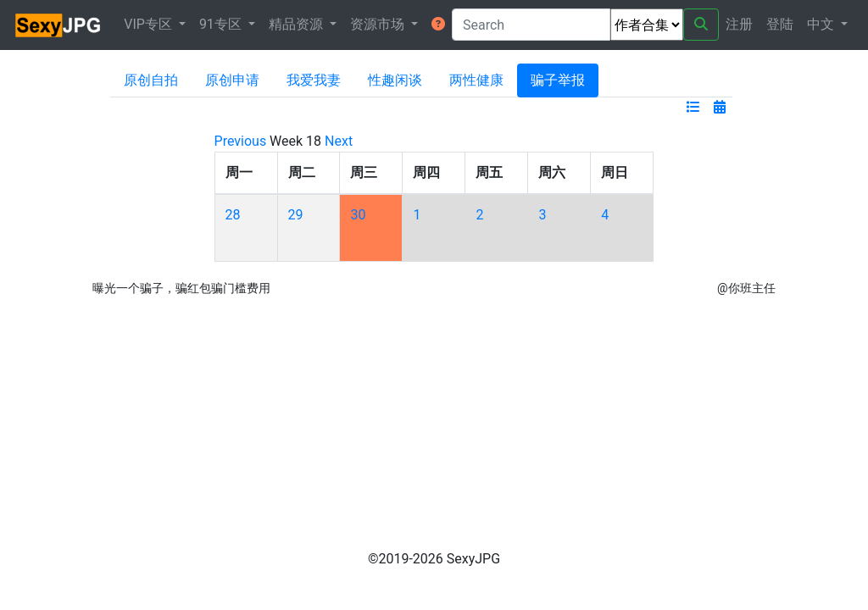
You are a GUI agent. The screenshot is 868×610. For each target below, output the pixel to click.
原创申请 (232, 80)
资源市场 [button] (379, 24)
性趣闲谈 (395, 80)
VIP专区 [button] (150, 24)
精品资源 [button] (298, 24)
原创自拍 (151, 80)
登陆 (780, 24)
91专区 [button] (222, 24)
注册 (739, 24)
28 (233, 215)
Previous (241, 141)
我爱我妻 (314, 80)
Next (339, 141)
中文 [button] (822, 24)
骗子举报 (558, 80)
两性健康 (476, 80)
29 (296, 215)
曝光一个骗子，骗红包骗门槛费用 (181, 288)
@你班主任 (746, 288)
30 (358, 215)
